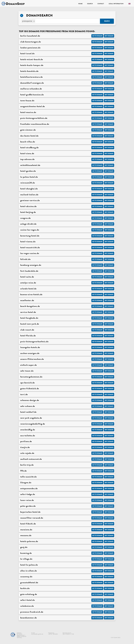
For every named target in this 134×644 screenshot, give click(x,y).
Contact (101, 4)
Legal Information (116, 4)
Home (80, 4)
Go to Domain (97, 36)
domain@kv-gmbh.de (37, 634)
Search (90, 4)
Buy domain (109, 36)
